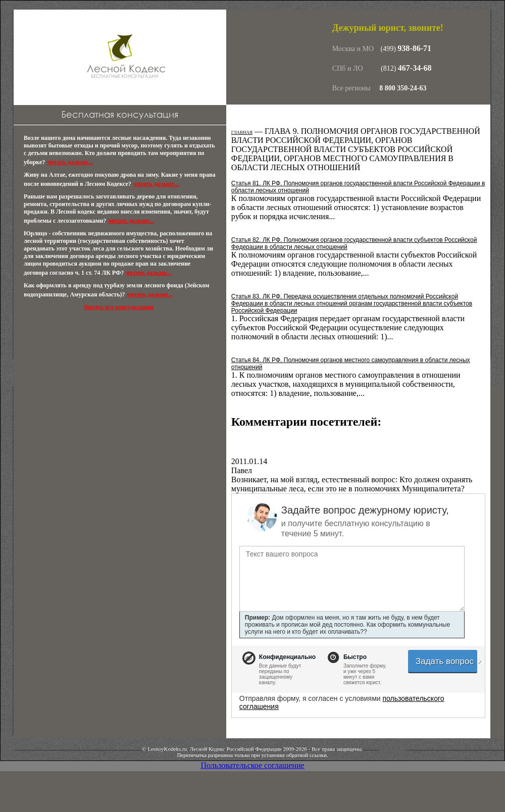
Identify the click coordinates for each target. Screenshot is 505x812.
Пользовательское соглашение (252, 765)
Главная (242, 132)
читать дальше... (70, 162)
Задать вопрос (446, 661)
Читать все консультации (118, 307)
